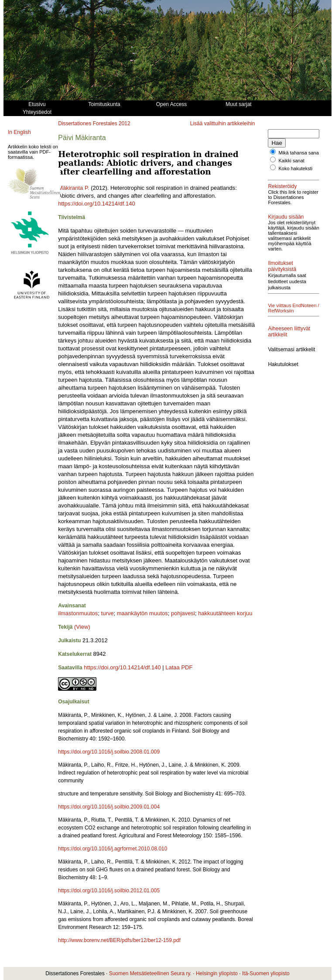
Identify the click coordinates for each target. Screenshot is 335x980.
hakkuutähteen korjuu (225, 613)
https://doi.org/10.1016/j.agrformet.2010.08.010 (113, 849)
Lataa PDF (179, 667)
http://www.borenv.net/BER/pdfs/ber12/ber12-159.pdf (119, 940)
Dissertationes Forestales (87, 123)
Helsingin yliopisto (217, 973)
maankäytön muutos (142, 613)
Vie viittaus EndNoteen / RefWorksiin (281, 326)
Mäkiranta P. (73, 188)
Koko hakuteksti (296, 174)
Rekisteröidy (282, 192)
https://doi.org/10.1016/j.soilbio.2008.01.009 (109, 752)
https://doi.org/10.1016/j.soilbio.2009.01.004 (109, 807)
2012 (125, 123)
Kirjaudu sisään (286, 227)
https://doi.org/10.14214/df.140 (96, 204)
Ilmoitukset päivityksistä (282, 282)
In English (19, 132)
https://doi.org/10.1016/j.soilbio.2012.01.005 (109, 891)
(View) (82, 627)
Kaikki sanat (292, 166)
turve (108, 613)
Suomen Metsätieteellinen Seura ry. (150, 973)
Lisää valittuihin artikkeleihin (223, 123)
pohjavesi (183, 613)
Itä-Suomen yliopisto (266, 973)
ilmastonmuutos (78, 613)
